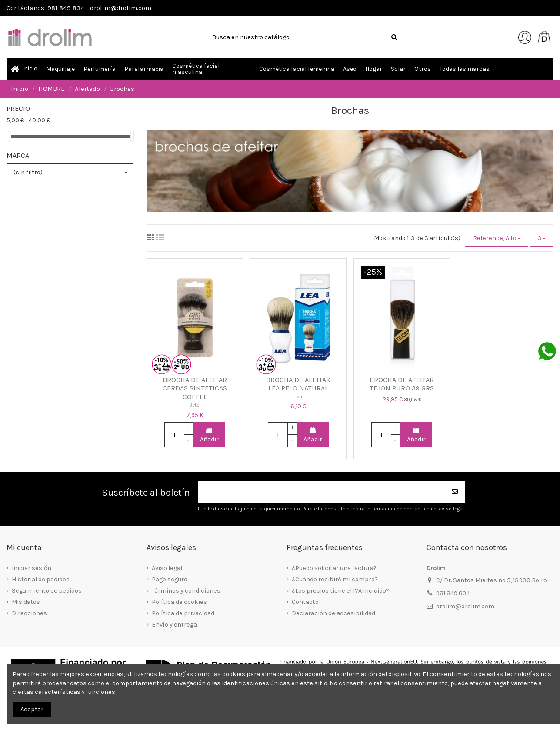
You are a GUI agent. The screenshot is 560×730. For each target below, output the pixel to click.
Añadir (209, 435)
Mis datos (26, 602)
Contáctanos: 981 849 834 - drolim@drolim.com (79, 8)
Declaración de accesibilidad (333, 613)
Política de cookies (179, 602)
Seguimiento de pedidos (47, 591)
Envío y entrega (174, 625)
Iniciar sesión (32, 568)
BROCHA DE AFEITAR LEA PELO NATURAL (298, 384)
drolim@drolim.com (465, 606)
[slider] (10, 136)
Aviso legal (167, 568)
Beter (195, 405)
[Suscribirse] (455, 492)
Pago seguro (170, 579)
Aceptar (32, 709)
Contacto (305, 602)
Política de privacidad (183, 613)
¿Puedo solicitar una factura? (334, 568)
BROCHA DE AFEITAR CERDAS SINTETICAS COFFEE (195, 388)
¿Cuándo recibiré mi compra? (335, 579)
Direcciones (29, 613)
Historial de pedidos (41, 579)
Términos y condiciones (186, 591)
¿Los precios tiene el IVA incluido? (340, 591)
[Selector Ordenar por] (497, 238)
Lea (298, 397)
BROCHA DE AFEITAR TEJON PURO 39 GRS (402, 384)
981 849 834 (453, 593)
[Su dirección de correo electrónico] (322, 492)
